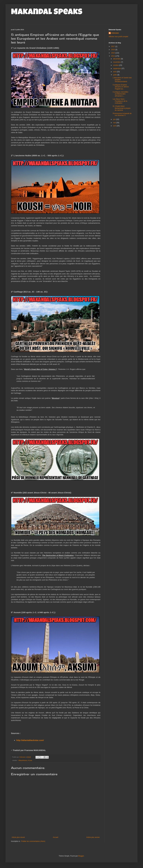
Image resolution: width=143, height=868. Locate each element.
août (115, 72)
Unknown (115, 33)
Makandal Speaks (47, 13)
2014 (113, 56)
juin (115, 119)
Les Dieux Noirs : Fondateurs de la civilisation (120, 101)
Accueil (56, 837)
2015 (113, 53)
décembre (117, 59)
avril (115, 126)
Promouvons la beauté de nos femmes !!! (122, 114)
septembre (117, 69)
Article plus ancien (93, 837)
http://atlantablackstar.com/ (30, 740)
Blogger (81, 856)
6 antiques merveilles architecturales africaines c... (121, 94)
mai (115, 123)
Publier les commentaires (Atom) (33, 841)
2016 (113, 50)
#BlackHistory (23, 760)
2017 (113, 46)
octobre (116, 65)
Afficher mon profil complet (118, 37)
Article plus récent (18, 837)
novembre (117, 62)
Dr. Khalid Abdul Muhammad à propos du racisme (122, 108)
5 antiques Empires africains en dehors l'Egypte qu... (121, 87)
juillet (115, 75)
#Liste (30, 760)
